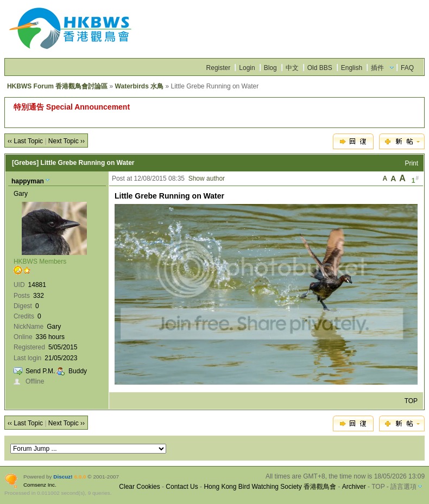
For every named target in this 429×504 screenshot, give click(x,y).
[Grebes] (25, 163)
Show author (207, 178)
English (352, 68)
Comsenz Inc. (40, 485)
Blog (270, 68)
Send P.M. (40, 371)
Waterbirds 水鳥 (140, 86)
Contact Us (182, 487)
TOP (411, 401)
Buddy (78, 371)
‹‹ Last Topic (25, 141)
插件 (377, 68)
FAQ (407, 68)
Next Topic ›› (67, 141)
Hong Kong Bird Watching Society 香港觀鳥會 (270, 487)
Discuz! (63, 477)
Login (247, 68)
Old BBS (320, 68)
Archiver (354, 487)
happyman (28, 181)
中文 (292, 68)
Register (219, 68)
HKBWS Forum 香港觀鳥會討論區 (57, 86)
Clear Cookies (139, 487)
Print (411, 163)
